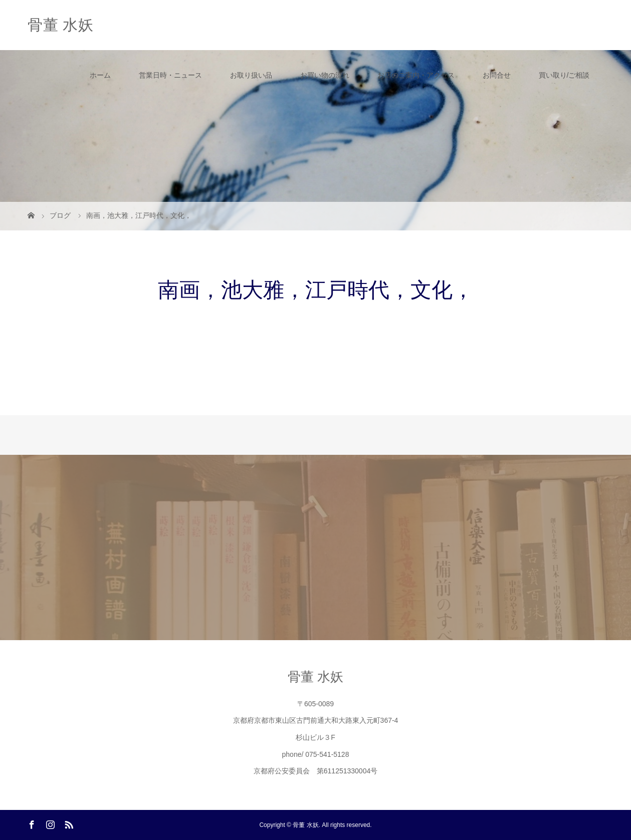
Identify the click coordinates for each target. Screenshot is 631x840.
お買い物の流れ (325, 75)
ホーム (100, 75)
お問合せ (497, 75)
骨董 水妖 (61, 25)
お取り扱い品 (251, 75)
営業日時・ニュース (170, 75)
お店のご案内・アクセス (416, 75)
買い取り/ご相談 (564, 75)
